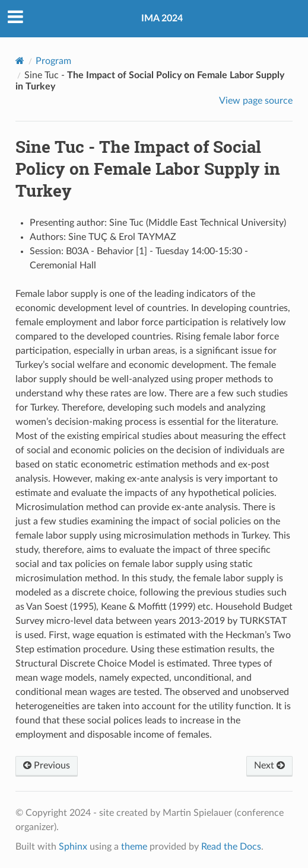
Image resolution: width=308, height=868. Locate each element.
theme (134, 847)
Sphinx (73, 847)
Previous (47, 765)
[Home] (20, 61)
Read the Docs (231, 847)
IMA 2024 (162, 18)
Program (53, 61)
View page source (256, 101)
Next (269, 765)
